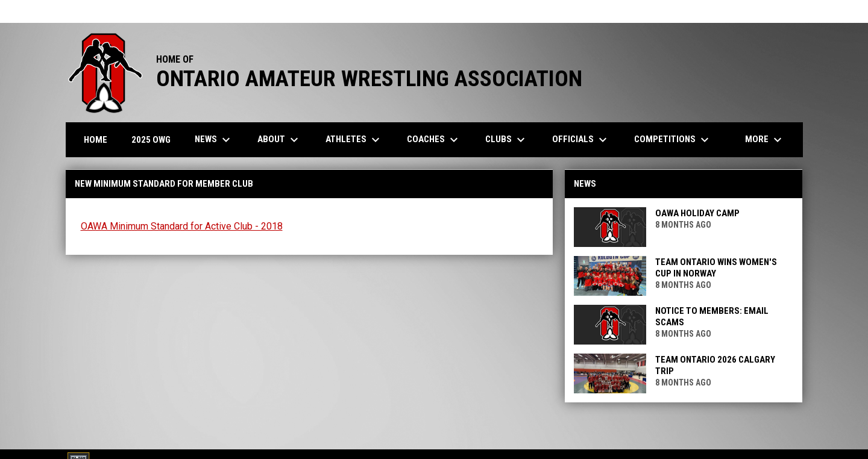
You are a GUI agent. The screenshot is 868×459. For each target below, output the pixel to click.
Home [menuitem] (96, 140)
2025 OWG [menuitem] (151, 140)
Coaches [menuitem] (434, 140)
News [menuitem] (214, 140)
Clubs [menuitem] (507, 140)
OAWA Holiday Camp (697, 213)
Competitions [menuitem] (673, 140)
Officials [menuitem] (581, 140)
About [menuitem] (279, 140)
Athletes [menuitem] (354, 140)
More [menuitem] (765, 140)
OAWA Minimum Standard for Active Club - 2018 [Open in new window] (182, 226)
